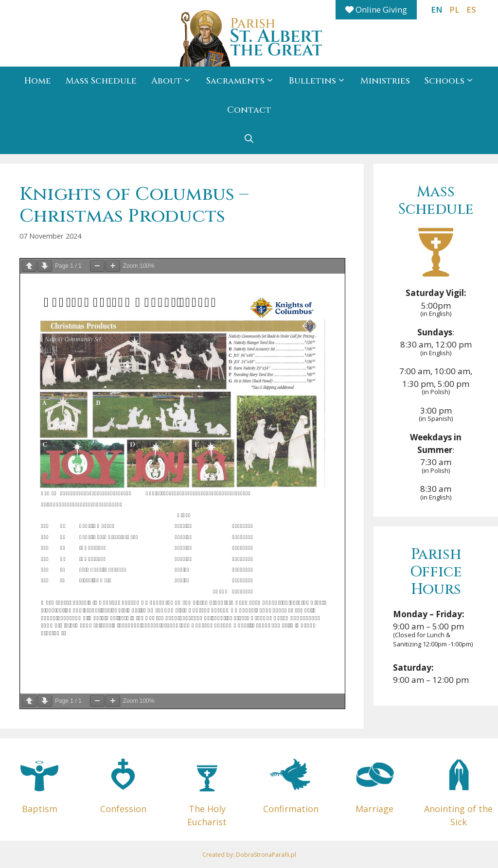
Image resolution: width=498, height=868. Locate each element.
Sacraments (244, 81)
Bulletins (321, 81)
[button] (249, 139)
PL (454, 9)
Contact (249, 110)
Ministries (385, 81)
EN (437, 9)
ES (471, 9)
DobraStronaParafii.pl (266, 855)
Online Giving (376, 9)
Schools (453, 81)
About (175, 81)
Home (38, 81)
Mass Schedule (101, 81)
